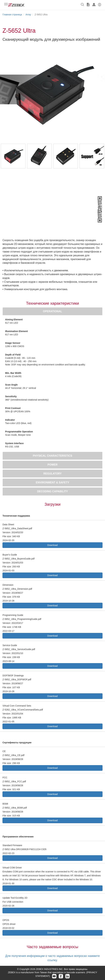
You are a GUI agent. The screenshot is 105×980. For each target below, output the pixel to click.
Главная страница (12, 15)
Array (28, 15)
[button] (100, 4)
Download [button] (52, 545)
